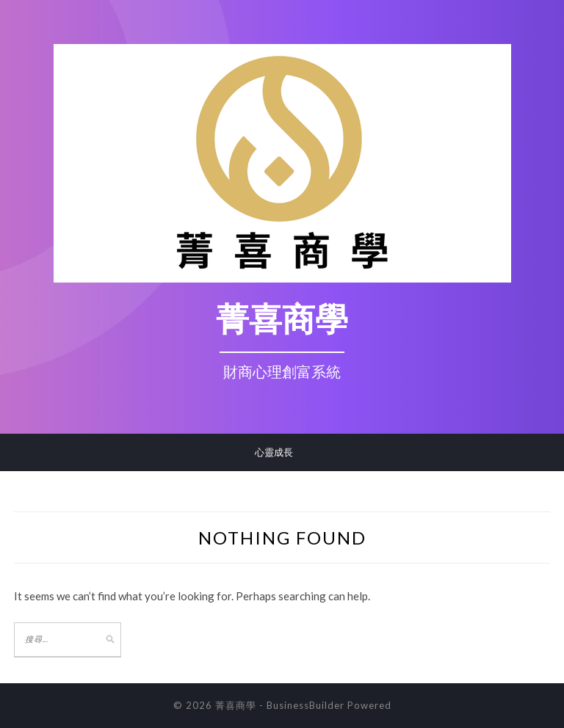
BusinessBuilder (305, 705)
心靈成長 (274, 452)
